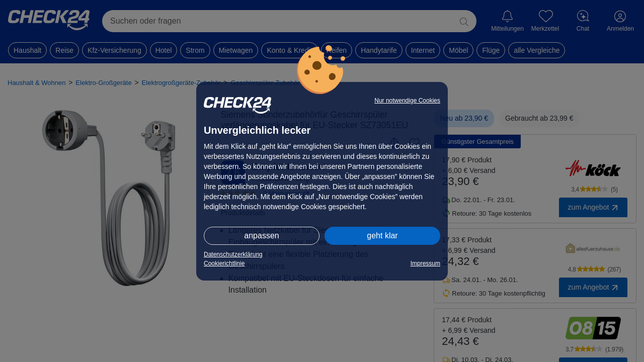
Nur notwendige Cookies (407, 101)
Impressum (425, 263)
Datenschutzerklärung (233, 254)
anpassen (261, 236)
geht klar (382, 236)
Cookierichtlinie (224, 263)
